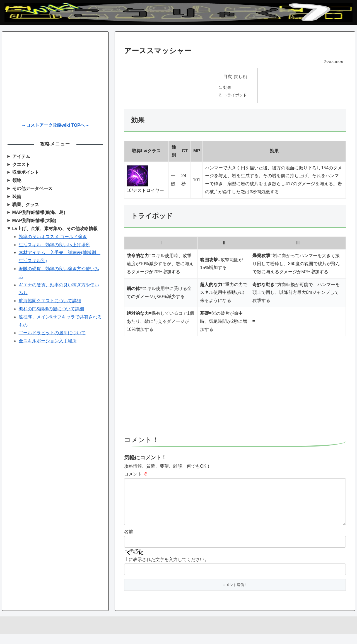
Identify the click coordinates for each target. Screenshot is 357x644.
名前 (129, 541)
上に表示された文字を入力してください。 (167, 569)
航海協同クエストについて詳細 (50, 301)
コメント (136, 475)
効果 (227, 88)
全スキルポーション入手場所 (48, 341)
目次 (228, 76)
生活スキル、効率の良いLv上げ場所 (55, 245)
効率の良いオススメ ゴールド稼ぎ (53, 237)
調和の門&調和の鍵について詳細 (51, 309)
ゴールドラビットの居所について (52, 333)
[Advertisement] (235, 389)
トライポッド (235, 96)
